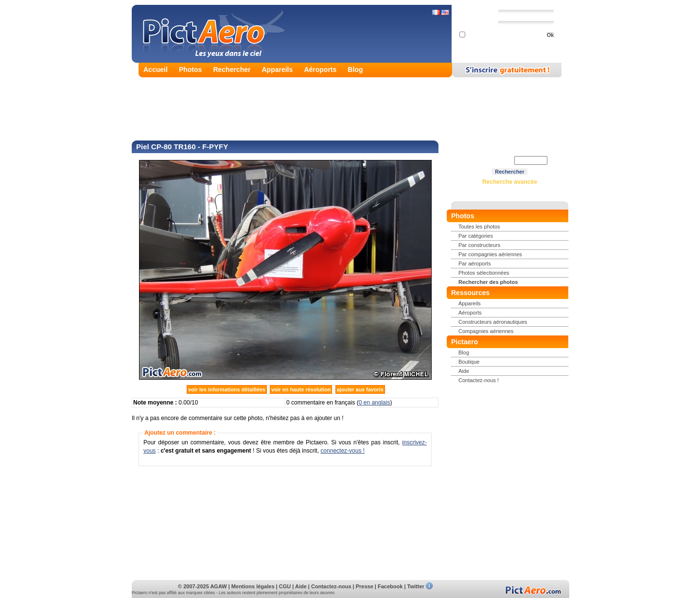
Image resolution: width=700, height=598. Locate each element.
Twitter (416, 586)
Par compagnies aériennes (490, 254)
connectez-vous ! (342, 451)
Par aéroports (475, 264)
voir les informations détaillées (227, 389)
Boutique (469, 362)
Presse (365, 586)
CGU (285, 586)
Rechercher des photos (488, 282)
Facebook (390, 586)
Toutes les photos (479, 227)
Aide (464, 371)
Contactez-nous (331, 586)
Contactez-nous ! (479, 380)
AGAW (218, 586)
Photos (190, 70)
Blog (355, 70)
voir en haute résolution (301, 389)
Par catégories (476, 236)
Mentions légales (253, 586)
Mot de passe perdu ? (507, 44)
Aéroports (320, 70)
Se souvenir (478, 35)
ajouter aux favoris (360, 389)
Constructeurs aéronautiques (493, 322)
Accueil (156, 70)
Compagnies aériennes (486, 331)
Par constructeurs (479, 245)
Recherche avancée (510, 182)
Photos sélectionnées (484, 273)
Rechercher (232, 70)
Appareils (278, 70)
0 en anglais (375, 403)
